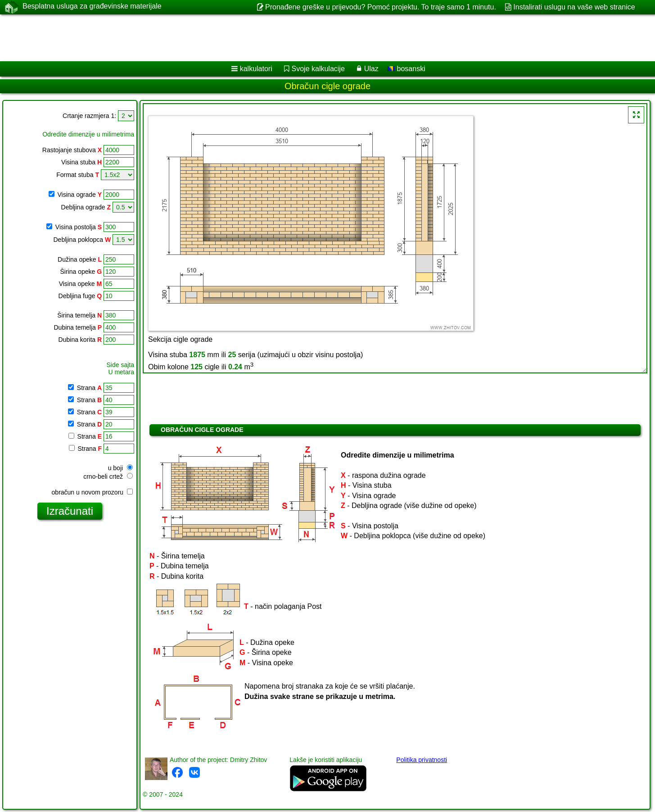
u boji (120, 468)
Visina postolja (79, 227)
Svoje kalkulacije (318, 69)
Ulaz (371, 69)
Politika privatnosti (422, 760)
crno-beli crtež (108, 476)
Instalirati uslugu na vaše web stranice (574, 7)
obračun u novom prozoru (92, 492)
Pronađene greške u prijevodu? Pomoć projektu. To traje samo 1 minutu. (381, 7)
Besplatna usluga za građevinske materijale (92, 7)
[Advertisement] (273, 38)
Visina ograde (80, 195)
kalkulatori (256, 69)
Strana (88, 388)
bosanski (407, 69)
